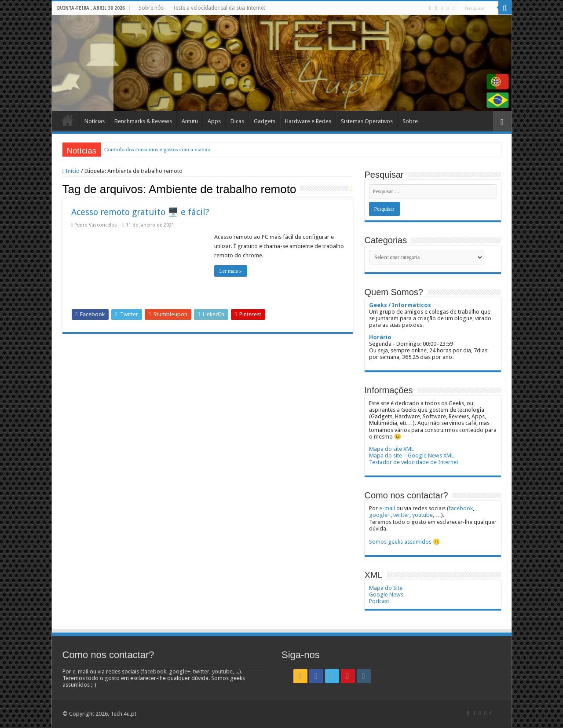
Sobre (410, 121)
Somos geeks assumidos (400, 542)
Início (68, 120)
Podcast (379, 601)
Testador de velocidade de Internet (414, 462)
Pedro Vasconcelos (96, 225)
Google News (386, 594)
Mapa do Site (386, 588)
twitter (401, 515)
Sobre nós (151, 8)
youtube (422, 515)
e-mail (387, 508)
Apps (214, 121)
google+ (380, 515)
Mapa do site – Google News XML (411, 455)
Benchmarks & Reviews (143, 121)
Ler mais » (231, 271)
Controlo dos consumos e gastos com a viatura (157, 149)
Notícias (95, 121)
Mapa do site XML (391, 449)
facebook (461, 508)
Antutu (190, 121)
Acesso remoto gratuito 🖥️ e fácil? (140, 212)
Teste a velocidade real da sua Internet (219, 8)
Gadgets (265, 121)
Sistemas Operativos (367, 121)
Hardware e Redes (308, 121)
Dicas (237, 121)
